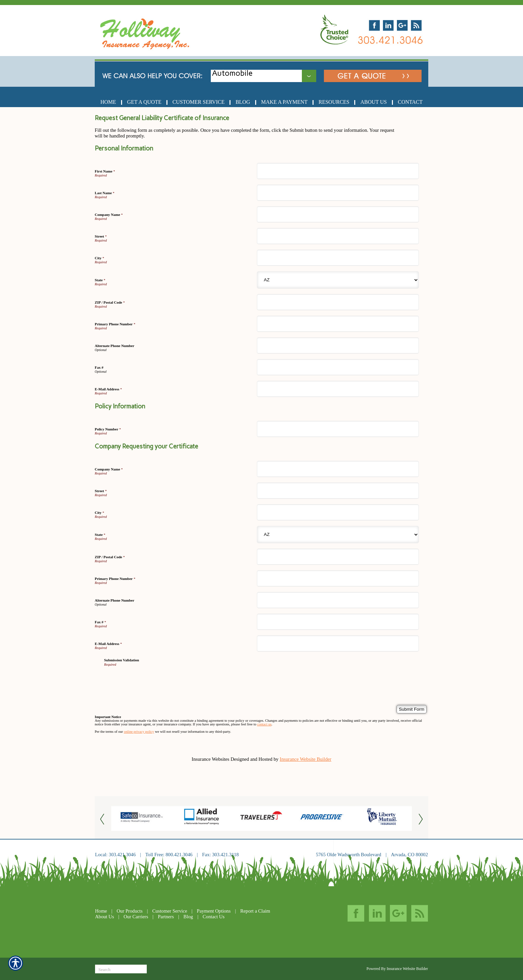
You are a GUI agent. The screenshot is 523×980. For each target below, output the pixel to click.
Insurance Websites (211, 759)
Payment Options (214, 911)
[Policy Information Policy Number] (338, 429)
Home (101, 911)
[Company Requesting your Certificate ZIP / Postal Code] (338, 557)
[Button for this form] (103, 819)
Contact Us (214, 917)
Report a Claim (255, 911)
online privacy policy (139, 732)
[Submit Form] (412, 709)
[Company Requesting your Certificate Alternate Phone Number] (338, 600)
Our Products (130, 911)
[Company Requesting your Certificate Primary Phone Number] (338, 578)
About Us (105, 917)
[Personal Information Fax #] (338, 367)
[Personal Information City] (338, 258)
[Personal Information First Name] (338, 171)
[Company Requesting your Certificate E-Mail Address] (338, 643)
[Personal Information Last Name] (338, 193)
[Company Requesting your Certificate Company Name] (338, 469)
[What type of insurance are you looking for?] (269, 73)
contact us (264, 724)
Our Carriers (136, 917)
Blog (188, 917)
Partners (166, 917)
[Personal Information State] (338, 280)
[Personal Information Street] (338, 236)
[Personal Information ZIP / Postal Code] (338, 302)
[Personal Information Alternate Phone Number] (338, 346)
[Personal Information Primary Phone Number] (338, 324)
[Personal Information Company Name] (338, 214)
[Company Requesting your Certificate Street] (338, 491)
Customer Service (170, 911)
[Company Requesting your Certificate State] (338, 535)
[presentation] (155, 679)
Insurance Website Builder (306, 759)
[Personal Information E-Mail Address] (338, 389)
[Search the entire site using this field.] (121, 970)
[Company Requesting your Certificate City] (338, 512)
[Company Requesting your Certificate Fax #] (338, 622)
